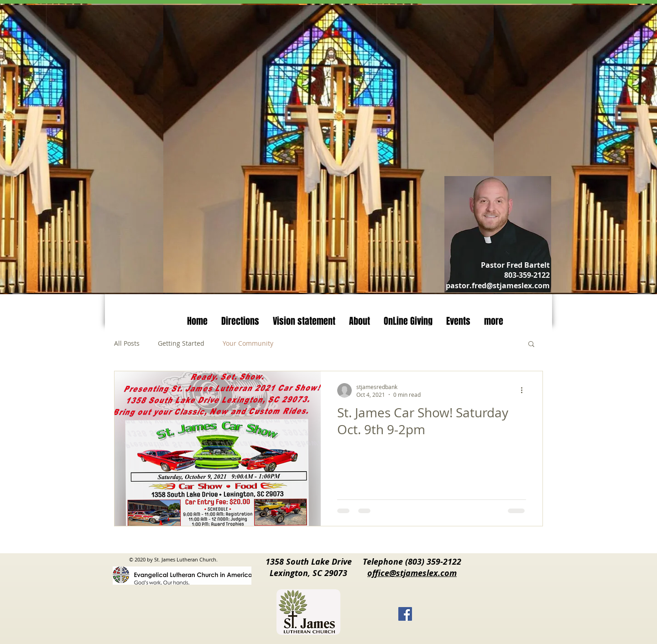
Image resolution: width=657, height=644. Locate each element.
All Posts (127, 343)
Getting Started (181, 343)
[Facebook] (405, 614)
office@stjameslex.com (412, 573)
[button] (531, 345)
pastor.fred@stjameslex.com (498, 286)
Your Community (248, 343)
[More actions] (525, 390)
